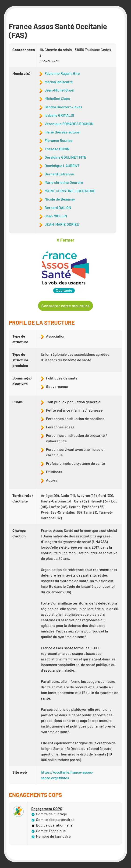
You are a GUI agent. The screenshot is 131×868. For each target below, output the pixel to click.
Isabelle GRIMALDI (59, 115)
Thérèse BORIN (57, 149)
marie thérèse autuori (62, 132)
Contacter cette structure (65, 306)
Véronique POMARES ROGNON (69, 124)
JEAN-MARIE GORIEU (62, 224)
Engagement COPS (47, 809)
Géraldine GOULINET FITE (65, 157)
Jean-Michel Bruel (59, 90)
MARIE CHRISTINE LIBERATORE (70, 191)
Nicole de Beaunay (60, 199)
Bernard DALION (58, 207)
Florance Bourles (59, 140)
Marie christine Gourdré (64, 182)
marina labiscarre (59, 82)
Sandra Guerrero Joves (64, 107)
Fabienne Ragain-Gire (62, 73)
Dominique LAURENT (62, 166)
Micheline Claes (57, 98)
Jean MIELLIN (56, 216)
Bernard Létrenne (59, 174)
